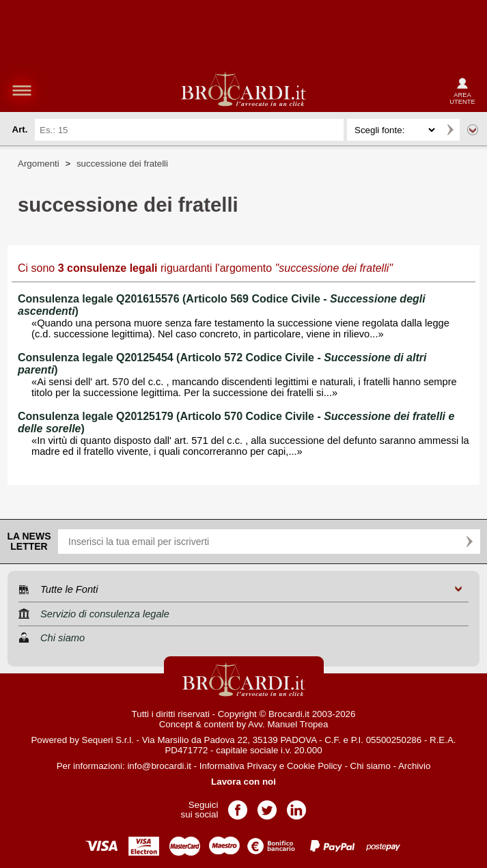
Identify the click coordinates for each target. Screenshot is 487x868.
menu (22, 90)
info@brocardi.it (159, 766)
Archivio (414, 766)
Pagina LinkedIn (296, 806)
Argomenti (39, 164)
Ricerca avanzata (473, 130)
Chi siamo (371, 766)
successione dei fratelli (122, 164)
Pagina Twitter (267, 806)
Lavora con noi (243, 782)
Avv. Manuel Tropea (288, 724)
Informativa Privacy (238, 766)
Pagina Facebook (238, 806)
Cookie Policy (315, 766)
